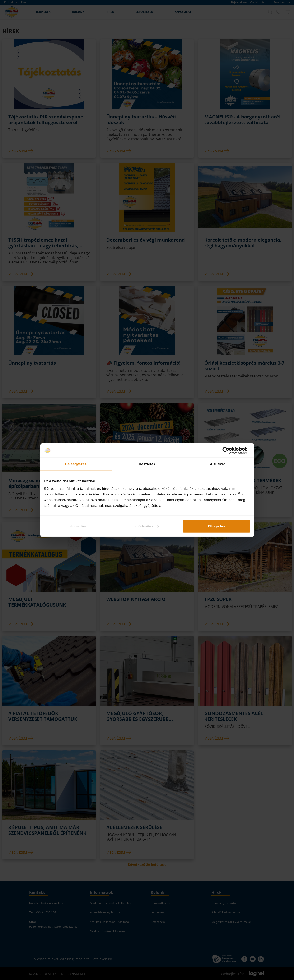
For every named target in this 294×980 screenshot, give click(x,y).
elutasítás (77, 526)
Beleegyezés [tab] (76, 464)
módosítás (147, 526)
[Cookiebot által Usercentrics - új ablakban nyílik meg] (230, 450)
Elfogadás (216, 526)
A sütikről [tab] (218, 464)
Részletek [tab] (147, 464)
